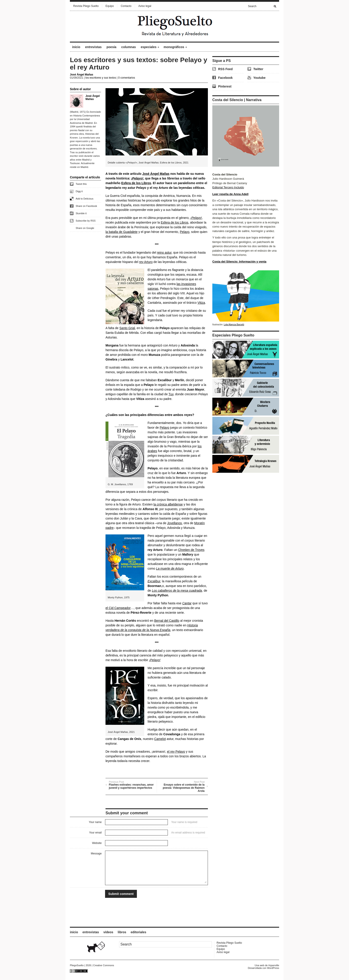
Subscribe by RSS (86, 221)
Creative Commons (103, 965)
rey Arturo (146, 262)
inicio (76, 47)
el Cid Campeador (118, 608)
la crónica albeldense (168, 504)
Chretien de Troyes (191, 550)
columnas (129, 47)
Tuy (171, 394)
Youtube (259, 78)
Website (97, 843)
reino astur (164, 253)
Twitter (258, 69)
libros (122, 932)
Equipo (110, 6)
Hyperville (274, 965)
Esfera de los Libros (136, 183)
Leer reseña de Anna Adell (230, 194)
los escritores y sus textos (101, 78)
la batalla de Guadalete (122, 232)
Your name (95, 822)
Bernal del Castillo (167, 621)
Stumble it (81, 213)
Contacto (126, 6)
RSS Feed (225, 69)
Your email (95, 833)
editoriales (138, 932)
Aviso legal (145, 6)
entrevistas (93, 47)
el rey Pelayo (176, 752)
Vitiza (201, 303)
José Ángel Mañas (82, 75)
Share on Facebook (86, 206)
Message (96, 854)
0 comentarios (127, 78)
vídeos (108, 932)
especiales (149, 47)
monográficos (174, 47)
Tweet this (81, 184)
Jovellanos (174, 523)
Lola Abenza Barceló (234, 325)
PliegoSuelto (77, 965)
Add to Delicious (85, 199)
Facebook (225, 78)
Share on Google (85, 228)
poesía (112, 47)
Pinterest (225, 86)
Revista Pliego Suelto (86, 6)
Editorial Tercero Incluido (228, 187)
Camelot (160, 739)
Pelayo (185, 232)
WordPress (273, 968)
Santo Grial (127, 328)
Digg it (79, 191)
